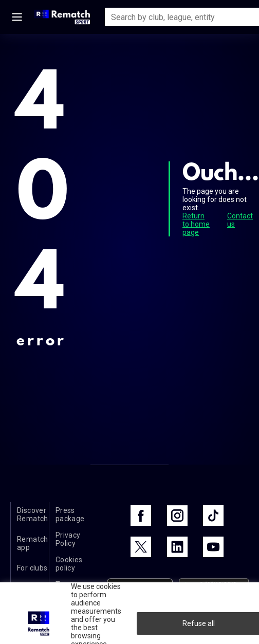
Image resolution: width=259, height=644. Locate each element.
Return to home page (196, 224)
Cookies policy (69, 564)
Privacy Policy (68, 539)
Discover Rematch (33, 514)
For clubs (32, 568)
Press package (70, 514)
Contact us (240, 220)
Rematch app (33, 543)
